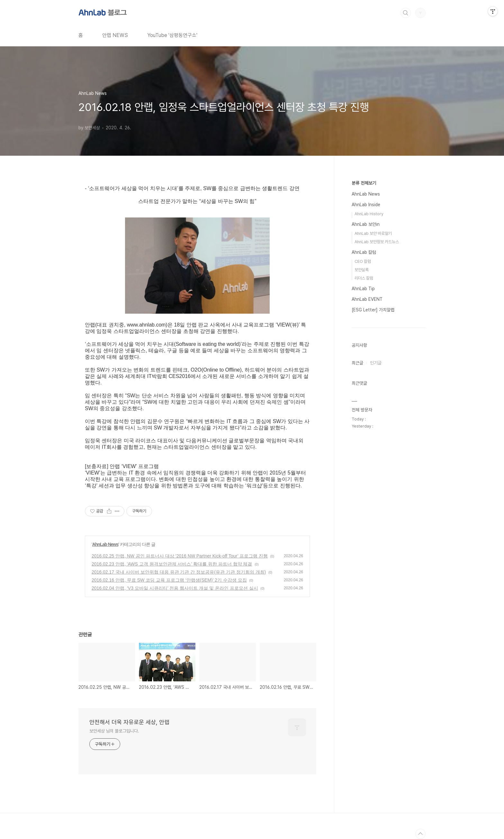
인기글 (376, 363)
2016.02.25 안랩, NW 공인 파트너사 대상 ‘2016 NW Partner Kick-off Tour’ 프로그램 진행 (180, 556)
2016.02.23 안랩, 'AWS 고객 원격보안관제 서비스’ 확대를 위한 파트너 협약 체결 (172, 564)
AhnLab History (369, 214)
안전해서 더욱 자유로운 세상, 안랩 (129, 722)
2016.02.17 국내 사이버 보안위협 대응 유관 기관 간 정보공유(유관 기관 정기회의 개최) (179, 572)
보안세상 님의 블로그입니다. (114, 731)
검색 (406, 13)
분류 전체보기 (364, 183)
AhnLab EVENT (367, 299)
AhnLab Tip (363, 289)
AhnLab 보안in (366, 224)
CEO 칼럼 (363, 261)
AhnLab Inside (366, 205)
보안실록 (362, 270)
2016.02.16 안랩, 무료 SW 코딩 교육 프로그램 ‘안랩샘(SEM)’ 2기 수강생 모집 (169, 580)
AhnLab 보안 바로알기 (373, 233)
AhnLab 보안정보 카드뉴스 (377, 242)
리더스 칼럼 (364, 278)
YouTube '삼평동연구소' (172, 35)
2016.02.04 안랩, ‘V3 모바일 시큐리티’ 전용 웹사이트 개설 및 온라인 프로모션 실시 (175, 588)
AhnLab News (105, 544)
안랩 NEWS (115, 35)
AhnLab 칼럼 (364, 252)
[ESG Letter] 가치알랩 (373, 310)
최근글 (357, 363)
